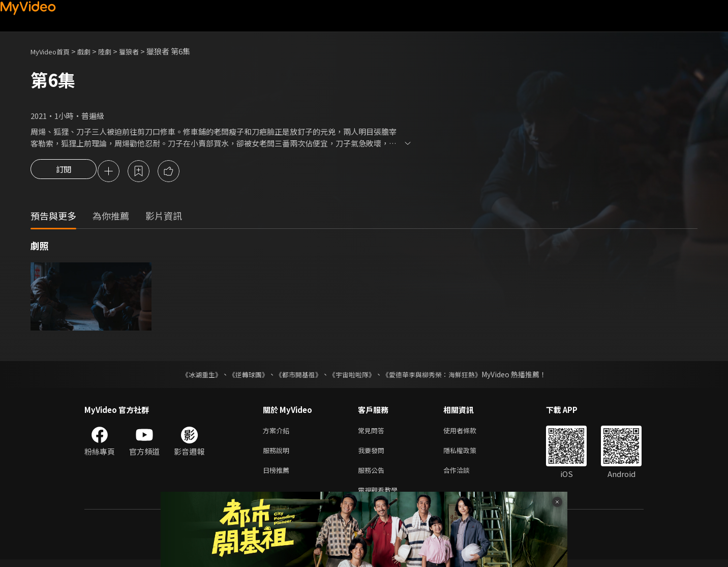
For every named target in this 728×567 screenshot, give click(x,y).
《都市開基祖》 (296, 376)
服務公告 (373, 475)
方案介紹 (278, 432)
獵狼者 (142, 51)
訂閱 (64, 172)
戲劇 (92, 51)
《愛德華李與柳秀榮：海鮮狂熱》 (438, 376)
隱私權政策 (468, 454)
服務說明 (278, 454)
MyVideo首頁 (54, 51)
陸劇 (115, 51)
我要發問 (373, 454)
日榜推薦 (278, 475)
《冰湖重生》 (193, 376)
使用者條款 (468, 432)
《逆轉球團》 (242, 376)
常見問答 (373, 432)
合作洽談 (465, 475)
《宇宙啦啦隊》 (353, 376)
